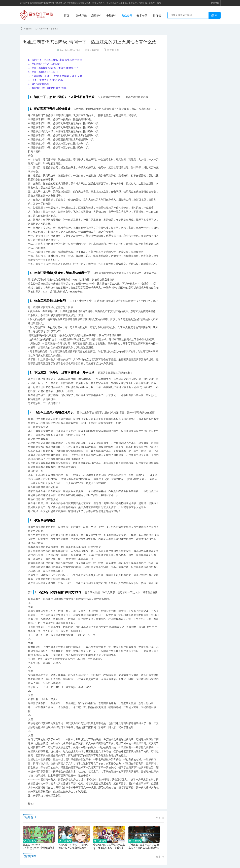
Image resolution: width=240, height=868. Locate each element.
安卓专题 (142, 16)
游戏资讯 (127, 16)
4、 (30, 72)
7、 (30, 84)
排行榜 (157, 16)
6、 (30, 80)
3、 (30, 68)
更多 (160, 818)
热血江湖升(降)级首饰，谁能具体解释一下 (53, 68)
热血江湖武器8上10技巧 (43, 72)
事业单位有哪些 (39, 84)
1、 (30, 60)
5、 (30, 76)
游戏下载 (82, 16)
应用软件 (97, 16)
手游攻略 (55, 29)
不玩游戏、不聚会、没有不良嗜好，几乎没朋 (55, 76)
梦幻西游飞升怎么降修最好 (45, 64)
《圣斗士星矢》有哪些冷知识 (46, 80)
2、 (30, 64)
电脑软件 (112, 16)
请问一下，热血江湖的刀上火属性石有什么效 (55, 60)
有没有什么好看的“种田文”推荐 (47, 88)
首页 (66, 16)
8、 (30, 88)
